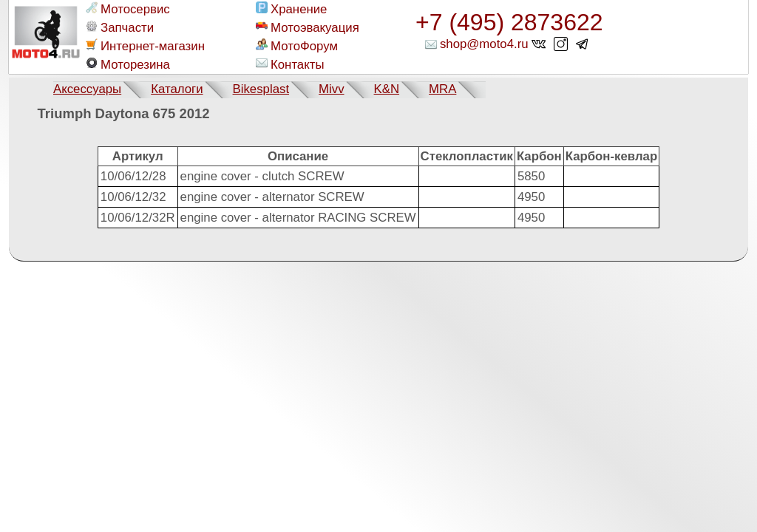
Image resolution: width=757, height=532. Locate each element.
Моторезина (128, 64)
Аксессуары (87, 89)
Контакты (290, 64)
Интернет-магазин (145, 46)
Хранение (291, 9)
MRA (442, 89)
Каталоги (177, 89)
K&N (387, 89)
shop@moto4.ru (484, 44)
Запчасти (120, 27)
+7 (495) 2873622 (509, 22)
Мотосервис (128, 9)
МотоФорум (297, 46)
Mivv (332, 89)
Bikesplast (261, 89)
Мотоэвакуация (308, 27)
